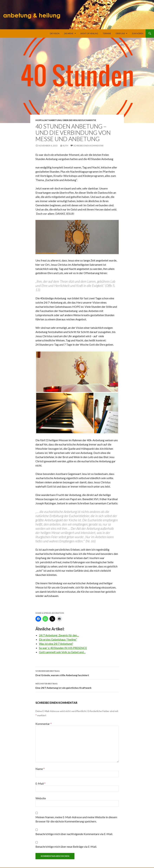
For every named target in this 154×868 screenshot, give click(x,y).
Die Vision (55, 33)
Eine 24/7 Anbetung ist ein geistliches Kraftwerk (77, 685)
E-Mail (40, 783)
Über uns (120, 33)
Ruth (65, 146)
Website (41, 798)
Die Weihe (69, 33)
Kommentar (44, 724)
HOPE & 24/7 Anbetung (49, 120)
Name (40, 769)
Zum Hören (138, 33)
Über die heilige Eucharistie (79, 120)
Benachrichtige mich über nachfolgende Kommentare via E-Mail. (74, 834)
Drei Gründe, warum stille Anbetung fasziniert (77, 673)
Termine (107, 33)
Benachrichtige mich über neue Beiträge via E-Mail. (66, 847)
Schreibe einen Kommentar (88, 146)
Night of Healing (89, 33)
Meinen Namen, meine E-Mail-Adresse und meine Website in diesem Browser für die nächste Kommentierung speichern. (76, 819)
